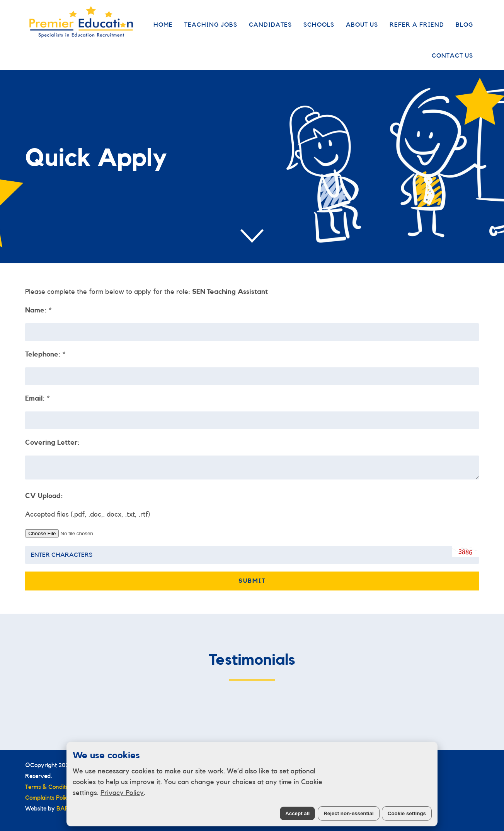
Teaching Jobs (211, 25)
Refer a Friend (417, 25)
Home (163, 25)
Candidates (270, 25)
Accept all (297, 813)
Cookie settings (407, 813)
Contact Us (452, 56)
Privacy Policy (122, 793)
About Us (362, 25)
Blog (464, 25)
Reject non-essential (349, 813)
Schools (319, 25)
